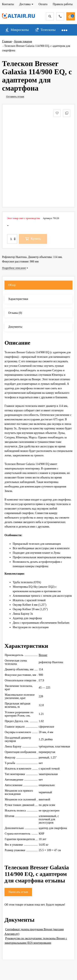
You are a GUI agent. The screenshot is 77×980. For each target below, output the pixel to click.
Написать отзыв (18, 892)
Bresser (43, 655)
